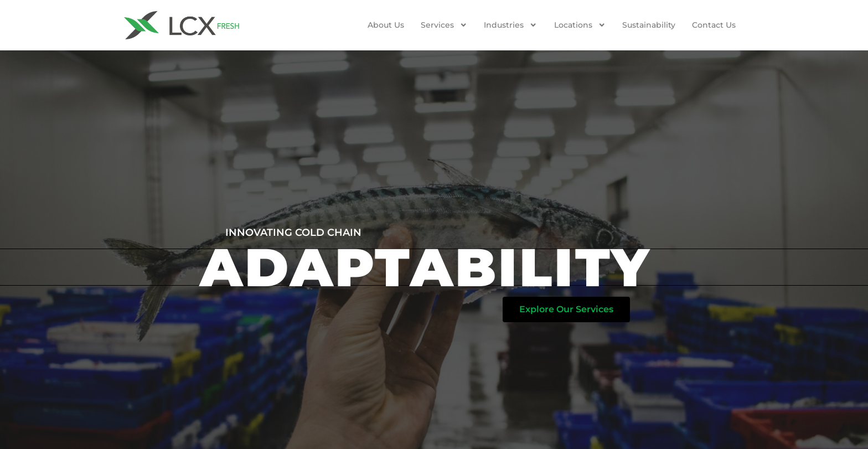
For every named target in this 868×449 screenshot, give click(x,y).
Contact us (714, 25)
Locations (580, 25)
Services (444, 25)
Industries (510, 25)
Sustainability (649, 25)
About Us (386, 25)
